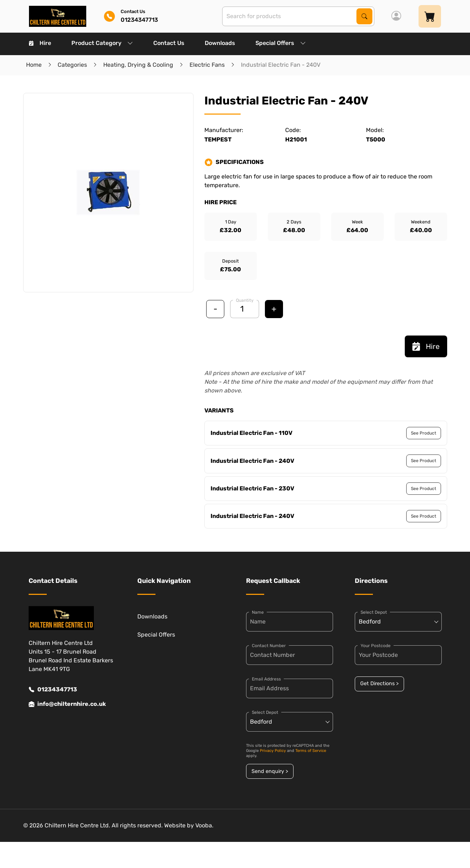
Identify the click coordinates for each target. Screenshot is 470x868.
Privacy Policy (273, 751)
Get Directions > (379, 684)
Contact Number (269, 646)
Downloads (220, 43)
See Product (424, 433)
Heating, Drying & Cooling (138, 65)
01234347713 (53, 690)
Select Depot (265, 712)
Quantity (245, 300)
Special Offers (281, 43)
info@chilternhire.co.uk (67, 704)
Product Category (102, 43)
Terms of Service (311, 751)
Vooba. (204, 825)
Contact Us (169, 43)
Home (34, 65)
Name (258, 612)
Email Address (266, 679)
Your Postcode (376, 646)
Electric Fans (207, 65)
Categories (72, 65)
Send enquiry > (270, 771)
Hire (40, 43)
